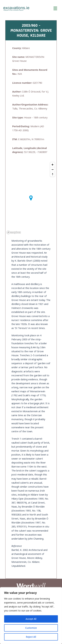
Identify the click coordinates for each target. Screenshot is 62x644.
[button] (46, 8)
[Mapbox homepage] (14, 232)
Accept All (31, 619)
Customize (31, 628)
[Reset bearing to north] (52, 174)
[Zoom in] (52, 165)
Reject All (31, 637)
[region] (31, 616)
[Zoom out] (52, 169)
